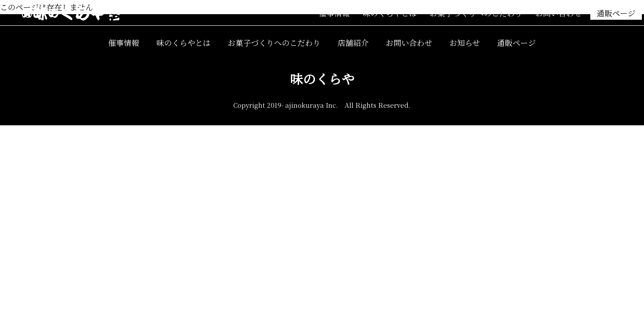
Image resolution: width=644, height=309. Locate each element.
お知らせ (465, 42)
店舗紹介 (353, 42)
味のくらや (322, 79)
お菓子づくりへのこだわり (476, 13)
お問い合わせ (559, 13)
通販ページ (616, 13)
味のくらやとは (390, 13)
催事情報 (334, 13)
